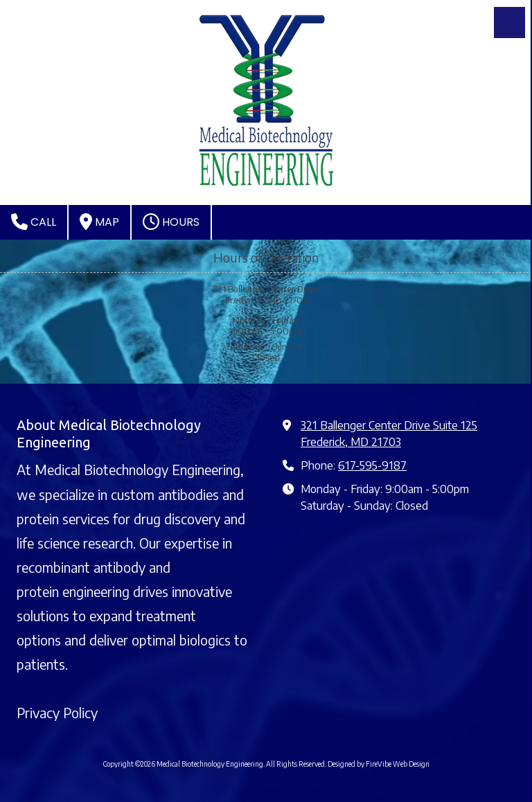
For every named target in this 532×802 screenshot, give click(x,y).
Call (34, 222)
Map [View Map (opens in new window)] (99, 222)
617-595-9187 (372, 465)
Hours (171, 222)
